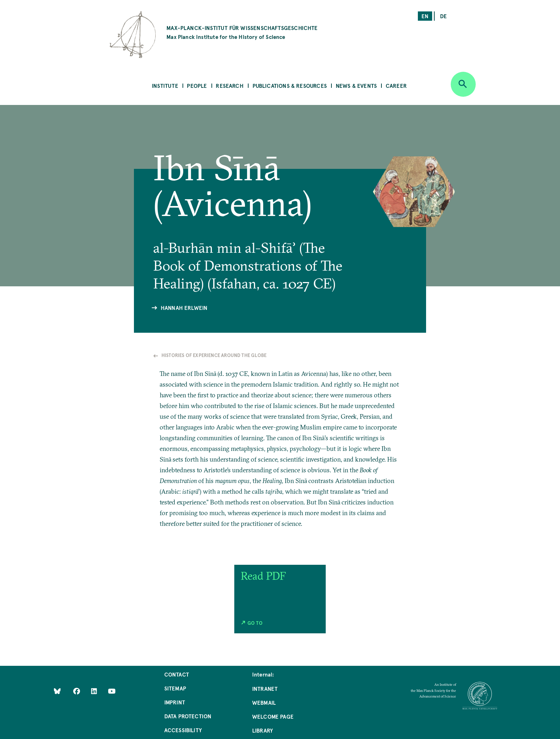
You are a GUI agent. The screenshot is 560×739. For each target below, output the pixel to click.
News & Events (356, 86)
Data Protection (188, 716)
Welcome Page (273, 716)
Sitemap (175, 688)
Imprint (175, 702)
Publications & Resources (290, 86)
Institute (165, 86)
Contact (177, 674)
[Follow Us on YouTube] (112, 691)
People (197, 86)
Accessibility (183, 730)
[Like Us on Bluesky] (57, 691)
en (425, 16)
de (443, 16)
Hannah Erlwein (184, 308)
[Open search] (463, 84)
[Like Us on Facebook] (77, 691)
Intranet (265, 688)
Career (396, 86)
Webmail (264, 702)
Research (229, 86)
